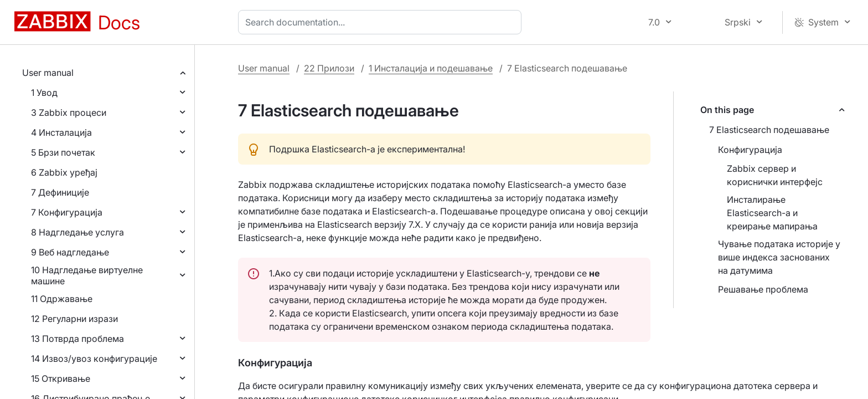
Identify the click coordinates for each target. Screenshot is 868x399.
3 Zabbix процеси (69, 112)
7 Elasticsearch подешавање (769, 130)
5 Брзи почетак (63, 152)
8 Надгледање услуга (77, 232)
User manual (48, 73)
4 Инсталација (61, 132)
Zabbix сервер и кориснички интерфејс (775, 175)
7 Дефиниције (60, 192)
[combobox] (382, 22)
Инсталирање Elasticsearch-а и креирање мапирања (772, 213)
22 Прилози (329, 68)
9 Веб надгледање (70, 252)
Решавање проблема (763, 289)
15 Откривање (61, 378)
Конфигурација (750, 150)
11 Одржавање (62, 299)
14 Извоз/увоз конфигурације (94, 359)
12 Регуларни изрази (74, 319)
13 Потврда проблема (77, 339)
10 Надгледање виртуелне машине (87, 275)
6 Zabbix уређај (64, 172)
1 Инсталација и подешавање (431, 68)
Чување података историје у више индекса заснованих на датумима (779, 257)
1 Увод (44, 93)
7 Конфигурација (67, 212)
